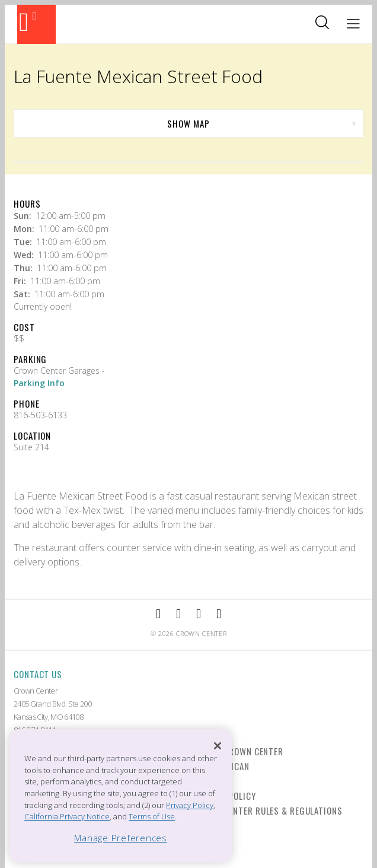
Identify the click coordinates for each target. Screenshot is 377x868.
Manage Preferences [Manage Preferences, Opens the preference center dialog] (121, 838)
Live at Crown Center (238, 751)
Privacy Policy (190, 805)
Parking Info (39, 383)
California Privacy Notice (67, 816)
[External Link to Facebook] (158, 614)
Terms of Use (152, 816)
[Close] (218, 746)
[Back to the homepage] (36, 24)
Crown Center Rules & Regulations (268, 810)
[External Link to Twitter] (219, 614)
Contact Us (38, 674)
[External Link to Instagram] (178, 614)
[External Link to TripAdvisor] (199, 614)
